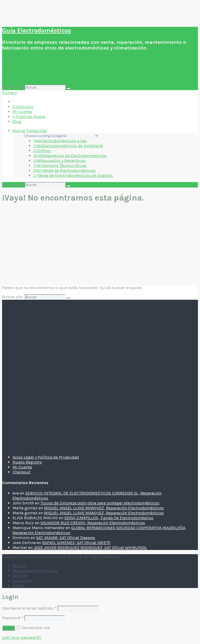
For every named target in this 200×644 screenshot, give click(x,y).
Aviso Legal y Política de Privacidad (46, 457)
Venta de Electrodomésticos (64, 170)
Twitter (19, 566)
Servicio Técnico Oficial (60, 165)
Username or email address (29, 608)
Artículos (23, 63)
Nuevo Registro (27, 462)
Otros (42, 151)
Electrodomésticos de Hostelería (68, 146)
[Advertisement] (100, 245)
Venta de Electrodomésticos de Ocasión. (73, 175)
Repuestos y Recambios (59, 161)
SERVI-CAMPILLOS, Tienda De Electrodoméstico (109, 518)
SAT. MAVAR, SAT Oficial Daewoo (66, 538)
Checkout (21, 472)
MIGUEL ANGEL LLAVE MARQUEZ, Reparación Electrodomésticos (104, 508)
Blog (17, 78)
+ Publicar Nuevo (29, 73)
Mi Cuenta (22, 68)
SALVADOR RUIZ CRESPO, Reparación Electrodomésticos (93, 523)
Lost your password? (22, 637)
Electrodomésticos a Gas (60, 141)
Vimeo (18, 586)
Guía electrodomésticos (35, 571)
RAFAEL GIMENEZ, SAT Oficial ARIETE (76, 543)
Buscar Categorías (30, 131)
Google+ (20, 576)
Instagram (22, 581)
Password (13, 618)
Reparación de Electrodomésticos (70, 156)
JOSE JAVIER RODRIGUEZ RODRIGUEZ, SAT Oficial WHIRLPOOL (90, 548)
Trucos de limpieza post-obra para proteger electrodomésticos (100, 503)
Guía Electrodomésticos (37, 30)
